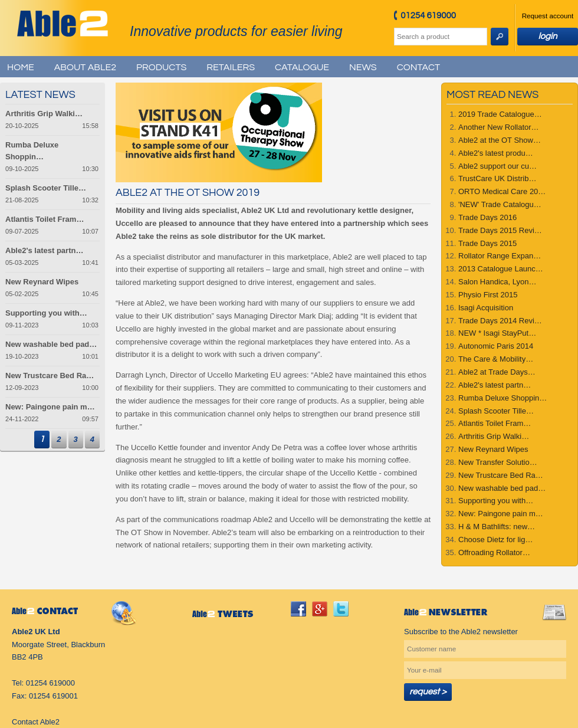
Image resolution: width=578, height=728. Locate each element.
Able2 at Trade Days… (497, 372)
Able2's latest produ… (496, 153)
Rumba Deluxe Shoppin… (503, 398)
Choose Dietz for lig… (495, 540)
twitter (341, 609)
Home (21, 67)
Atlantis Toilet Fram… (495, 423)
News (363, 67)
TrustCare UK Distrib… (497, 178)
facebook (298, 609)
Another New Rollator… (499, 127)
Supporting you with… (496, 501)
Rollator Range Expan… (500, 256)
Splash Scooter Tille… (496, 411)
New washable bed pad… (502, 488)
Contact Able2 (36, 722)
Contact (418, 67)
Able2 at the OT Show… (500, 140)
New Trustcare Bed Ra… (501, 475)
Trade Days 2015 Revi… (500, 230)
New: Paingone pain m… (501, 514)
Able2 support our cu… (497, 166)
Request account (548, 16)
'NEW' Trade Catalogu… (500, 204)
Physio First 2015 (488, 295)
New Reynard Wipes (493, 449)
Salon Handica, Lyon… (497, 282)
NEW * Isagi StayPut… (497, 333)
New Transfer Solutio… (498, 462)
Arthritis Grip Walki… (494, 436)
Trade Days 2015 (487, 243)
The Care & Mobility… (496, 359)
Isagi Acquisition (486, 308)
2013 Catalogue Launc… (501, 269)
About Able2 (85, 67)
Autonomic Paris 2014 (496, 346)
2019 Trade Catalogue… (500, 114)
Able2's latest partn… (495, 385)
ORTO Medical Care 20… (502, 191)
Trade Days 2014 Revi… (500, 321)
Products (161, 67)
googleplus (320, 609)
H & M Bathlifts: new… (497, 527)
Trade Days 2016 (487, 217)
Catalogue (302, 67)
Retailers (231, 67)
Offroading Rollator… (494, 552)
